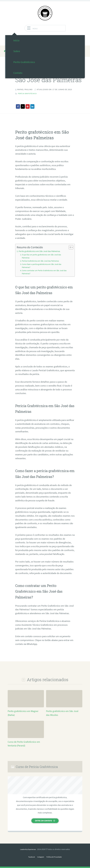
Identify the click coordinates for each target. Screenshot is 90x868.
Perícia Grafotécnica (29, 93)
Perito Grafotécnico (24, 62)
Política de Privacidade (55, 857)
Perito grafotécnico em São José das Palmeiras (39, 251)
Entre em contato (43, 821)
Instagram (40, 857)
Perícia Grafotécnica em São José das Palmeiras (41, 261)
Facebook (30, 857)
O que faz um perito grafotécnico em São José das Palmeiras (42, 256)
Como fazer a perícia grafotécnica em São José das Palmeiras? (43, 266)
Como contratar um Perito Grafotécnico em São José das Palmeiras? (43, 272)
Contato (18, 73)
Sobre (17, 51)
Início (16, 40)
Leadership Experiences (28, 849)
